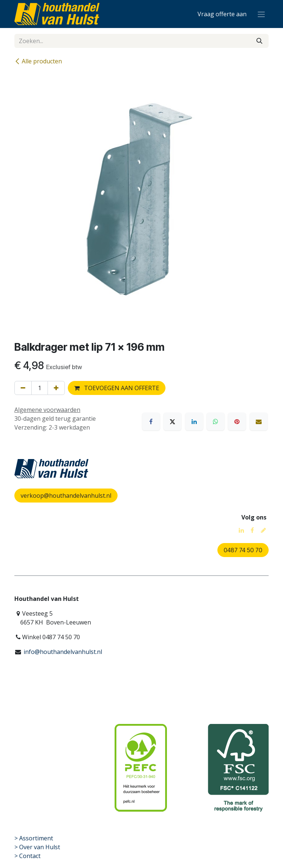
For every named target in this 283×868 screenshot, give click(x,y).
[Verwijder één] (23, 388)
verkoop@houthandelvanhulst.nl (66, 496)
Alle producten (38, 61)
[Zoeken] (259, 41)
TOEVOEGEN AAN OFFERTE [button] (117, 388)
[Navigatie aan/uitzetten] (261, 14)
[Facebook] (151, 421)
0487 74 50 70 (243, 550)
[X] (172, 421)
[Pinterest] (237, 421)
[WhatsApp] (216, 421)
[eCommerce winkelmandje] (222, 14)
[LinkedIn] (194, 421)
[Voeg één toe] (56, 388)
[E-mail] (259, 421)
